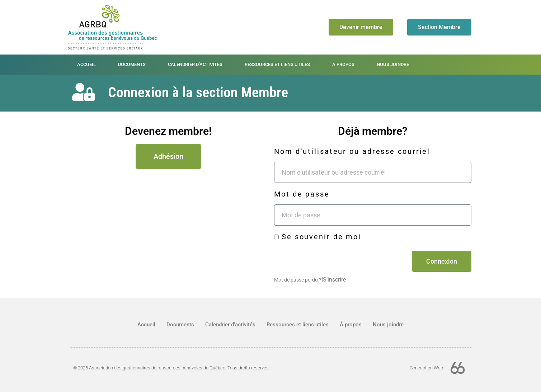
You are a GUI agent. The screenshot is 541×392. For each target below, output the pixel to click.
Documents (132, 64)
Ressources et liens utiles (277, 64)
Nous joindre (393, 64)
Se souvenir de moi (318, 237)
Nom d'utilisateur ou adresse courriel (352, 151)
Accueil (86, 64)
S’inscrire (334, 280)
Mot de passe (302, 194)
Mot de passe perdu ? (298, 280)
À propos (343, 64)
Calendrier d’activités (195, 64)
